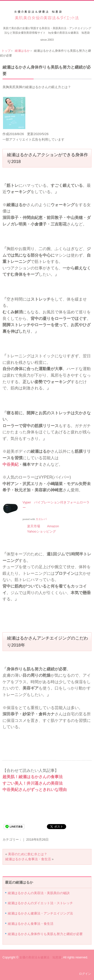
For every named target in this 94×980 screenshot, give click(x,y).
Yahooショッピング (41, 531)
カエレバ (41, 519)
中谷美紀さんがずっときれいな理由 (35, 790)
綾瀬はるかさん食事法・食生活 (28, 859)
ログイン (85, 974)
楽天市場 (34, 526)
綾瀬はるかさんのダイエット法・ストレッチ (40, 903)
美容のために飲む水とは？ (28, 854)
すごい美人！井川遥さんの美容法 (33, 783)
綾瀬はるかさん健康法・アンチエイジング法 (40, 913)
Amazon (53, 526)
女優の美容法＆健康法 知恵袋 (40, 957)
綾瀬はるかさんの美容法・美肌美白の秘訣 (39, 893)
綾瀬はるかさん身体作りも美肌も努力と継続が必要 (45, 934)
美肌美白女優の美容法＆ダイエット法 (47, 15)
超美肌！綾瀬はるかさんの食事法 (33, 777)
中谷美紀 (11, 464)
